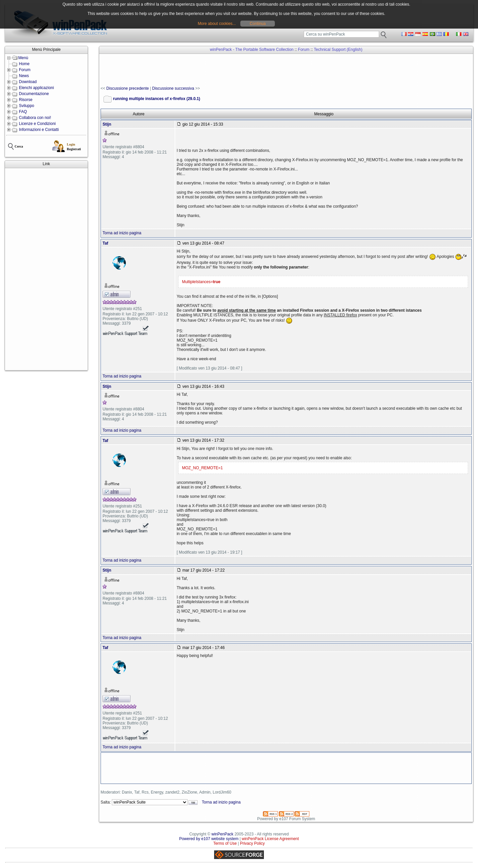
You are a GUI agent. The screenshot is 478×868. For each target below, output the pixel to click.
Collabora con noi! (35, 118)
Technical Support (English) (338, 50)
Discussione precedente (127, 88)
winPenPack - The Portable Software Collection (252, 50)
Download (28, 82)
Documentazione (34, 94)
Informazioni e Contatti (39, 130)
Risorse (26, 100)
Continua (258, 24)
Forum (25, 70)
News (24, 76)
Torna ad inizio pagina (122, 233)
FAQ (23, 112)
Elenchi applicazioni (36, 88)
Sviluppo (27, 106)
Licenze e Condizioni (37, 124)
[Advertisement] (46, 269)
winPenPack (222, 834)
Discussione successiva (173, 88)
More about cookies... (217, 24)
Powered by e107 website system (209, 839)
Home (24, 64)
